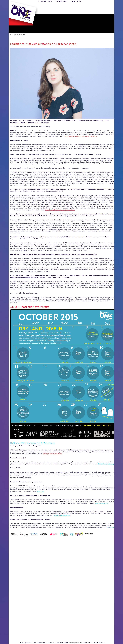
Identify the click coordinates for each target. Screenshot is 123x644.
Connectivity (62, 1)
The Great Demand (20, 636)
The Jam (33, 11)
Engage (81, 11)
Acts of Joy (31, 552)
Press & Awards (109, 11)
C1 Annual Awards (100, 636)
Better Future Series (39, 552)
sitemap (53, 11)
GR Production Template (101, 552)
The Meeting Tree (36, 636)
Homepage (12, 587)
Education (96, 555)
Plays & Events (45, 1)
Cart (80, 6)
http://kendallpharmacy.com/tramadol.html (60, 210)
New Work (76, 1)
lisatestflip (32, 587)
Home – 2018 (111, 552)
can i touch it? (75, 552)
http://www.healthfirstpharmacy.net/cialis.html (81, 136)
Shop (96, 9)
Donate (93, 6)
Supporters (97, 639)
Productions (69, 639)
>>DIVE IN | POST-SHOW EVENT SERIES (30, 307)
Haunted (108, 555)
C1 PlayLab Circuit (80, 595)
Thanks (89, 11)
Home (12, 6)
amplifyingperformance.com (53, 454)
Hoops (16, 9)
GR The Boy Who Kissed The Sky (104, 546)
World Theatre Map (80, 616)
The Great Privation (24, 636)
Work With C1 (43, 636)
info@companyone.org (75, 643)
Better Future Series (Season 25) (47, 549)
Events (80, 639)
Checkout (84, 555)
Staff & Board (100, 584)
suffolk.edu (111, 527)
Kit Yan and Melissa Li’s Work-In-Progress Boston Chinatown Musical (24, 572)
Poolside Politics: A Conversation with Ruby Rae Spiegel (44, 44)
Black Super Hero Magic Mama (59, 549)
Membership (37, 587)
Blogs (79, 621)
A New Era (23, 552)
